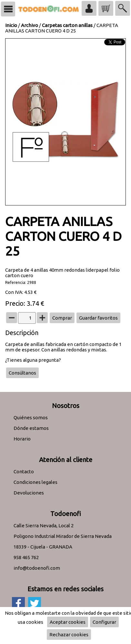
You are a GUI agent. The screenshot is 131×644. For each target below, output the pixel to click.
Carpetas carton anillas (67, 25)
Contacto (24, 472)
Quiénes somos (31, 417)
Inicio (11, 25)
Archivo (30, 25)
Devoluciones (29, 493)
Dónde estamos (31, 428)
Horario (22, 439)
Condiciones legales (35, 482)
